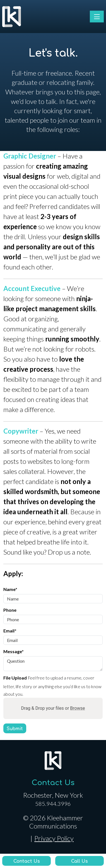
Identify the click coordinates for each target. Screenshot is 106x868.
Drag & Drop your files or (53, 708)
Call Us (79, 861)
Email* (10, 631)
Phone (10, 610)
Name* (10, 589)
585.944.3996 (53, 804)
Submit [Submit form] (15, 729)
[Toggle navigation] (97, 17)
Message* (14, 651)
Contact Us (53, 783)
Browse (77, 708)
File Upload (15, 678)
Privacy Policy (54, 838)
